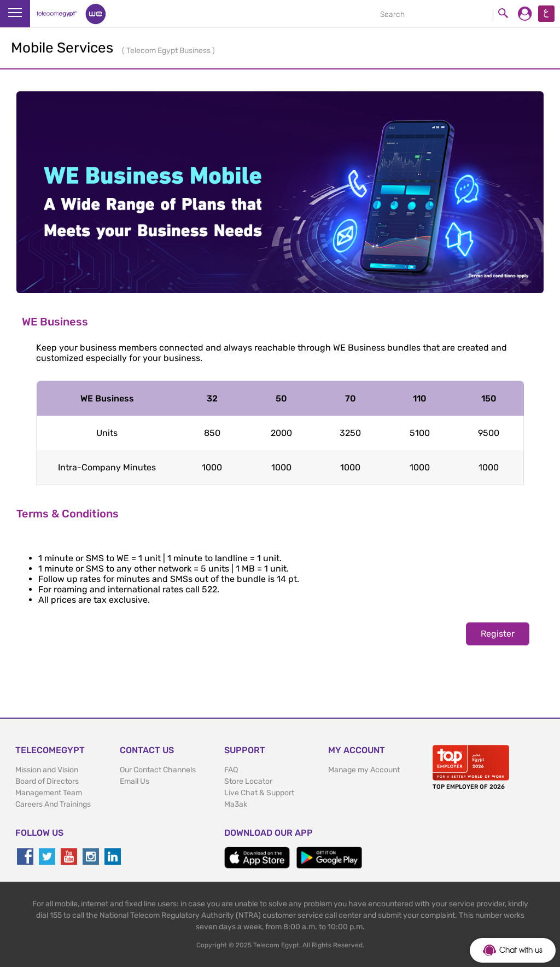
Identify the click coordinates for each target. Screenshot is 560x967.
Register (498, 634)
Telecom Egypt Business (169, 51)
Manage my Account (364, 770)
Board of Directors (47, 781)
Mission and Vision (47, 770)
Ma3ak (236, 804)
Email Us (135, 781)
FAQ (231, 770)
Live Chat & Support (259, 793)
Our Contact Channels (158, 770)
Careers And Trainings (53, 804)
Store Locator (248, 781)
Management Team (49, 793)
